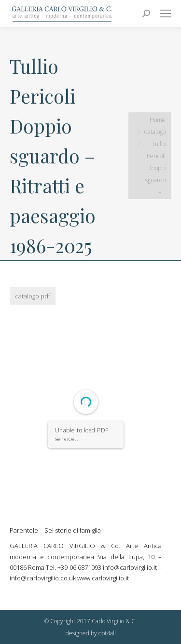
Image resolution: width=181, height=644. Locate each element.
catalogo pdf (33, 296)
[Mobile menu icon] (166, 13)
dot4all (107, 633)
